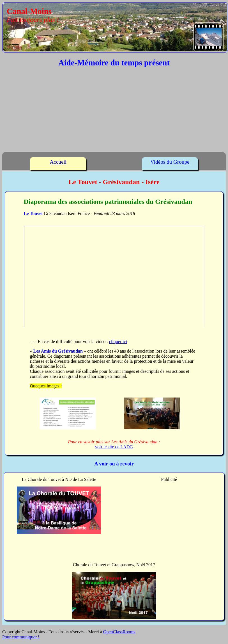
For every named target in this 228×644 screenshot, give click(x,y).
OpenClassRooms (119, 632)
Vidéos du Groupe (170, 162)
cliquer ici (118, 342)
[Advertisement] (114, 111)
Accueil (58, 162)
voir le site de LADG (114, 447)
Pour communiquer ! (21, 637)
